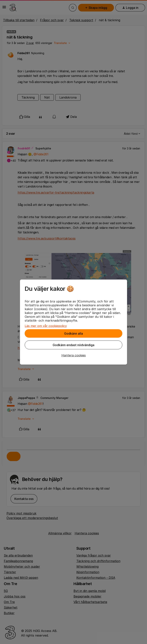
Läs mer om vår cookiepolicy (46, 326)
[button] (73, 355)
